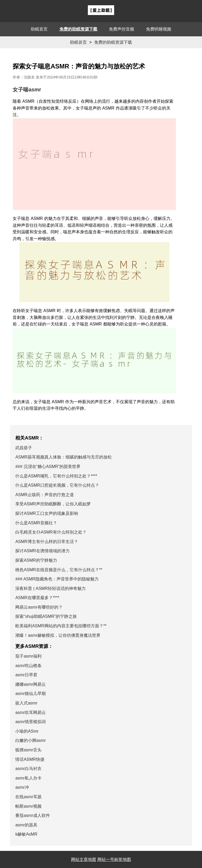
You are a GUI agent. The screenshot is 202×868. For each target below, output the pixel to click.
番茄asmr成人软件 (33, 815)
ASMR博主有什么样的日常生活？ (47, 542)
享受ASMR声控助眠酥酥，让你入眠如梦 (53, 504)
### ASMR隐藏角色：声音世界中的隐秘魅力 (57, 579)
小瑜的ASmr (27, 731)
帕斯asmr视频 (28, 806)
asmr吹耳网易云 (31, 712)
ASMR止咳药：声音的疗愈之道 (44, 495)
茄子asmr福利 (28, 656)
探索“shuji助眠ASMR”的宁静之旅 (46, 616)
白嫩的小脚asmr (31, 740)
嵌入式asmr (26, 703)
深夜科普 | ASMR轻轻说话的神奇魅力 (50, 588)
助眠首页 (39, 29)
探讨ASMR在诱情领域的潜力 (42, 551)
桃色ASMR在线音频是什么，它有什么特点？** (59, 570)
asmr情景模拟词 (31, 722)
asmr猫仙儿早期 (31, 694)
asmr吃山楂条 (28, 666)
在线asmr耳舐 (28, 797)
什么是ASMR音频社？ (36, 523)
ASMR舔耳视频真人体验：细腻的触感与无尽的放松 (63, 457)
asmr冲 (22, 787)
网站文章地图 (84, 859)
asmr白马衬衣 (28, 769)
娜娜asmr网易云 (31, 684)
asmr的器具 (26, 825)
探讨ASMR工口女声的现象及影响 (47, 513)
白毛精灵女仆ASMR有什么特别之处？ (51, 532)
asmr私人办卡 (28, 778)
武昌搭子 (24, 448)
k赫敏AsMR (26, 834)
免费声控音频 (122, 29)
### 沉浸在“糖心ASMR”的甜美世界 (48, 467)
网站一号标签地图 (114, 859)
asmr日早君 (26, 675)
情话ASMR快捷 (30, 759)
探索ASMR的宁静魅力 (36, 560)
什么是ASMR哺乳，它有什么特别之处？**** (56, 476)
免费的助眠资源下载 (78, 29)
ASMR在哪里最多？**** (37, 598)
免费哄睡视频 (159, 29)
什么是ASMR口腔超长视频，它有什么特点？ (57, 485)
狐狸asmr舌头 (28, 750)
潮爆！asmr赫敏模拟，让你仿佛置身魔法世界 (58, 635)
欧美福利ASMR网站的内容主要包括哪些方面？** (61, 626)
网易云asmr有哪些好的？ (39, 607)
